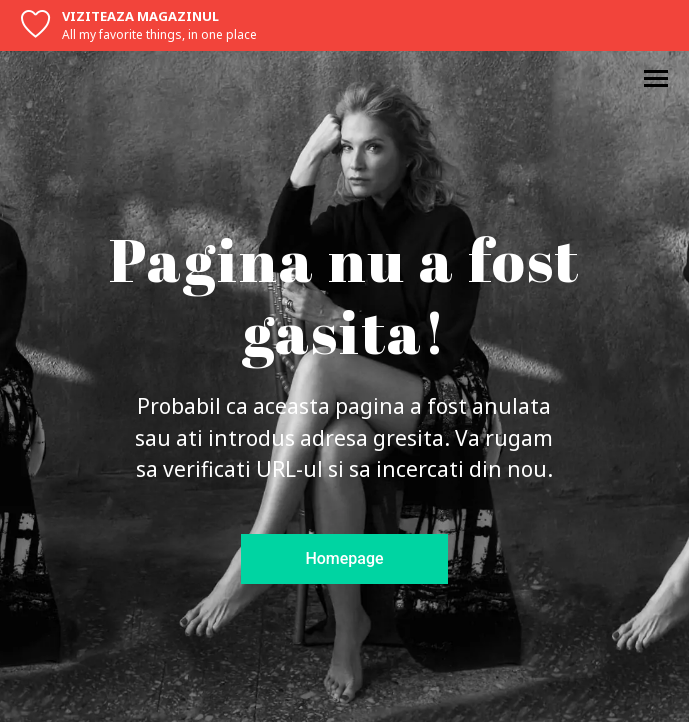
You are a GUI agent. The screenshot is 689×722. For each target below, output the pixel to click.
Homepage (344, 558)
